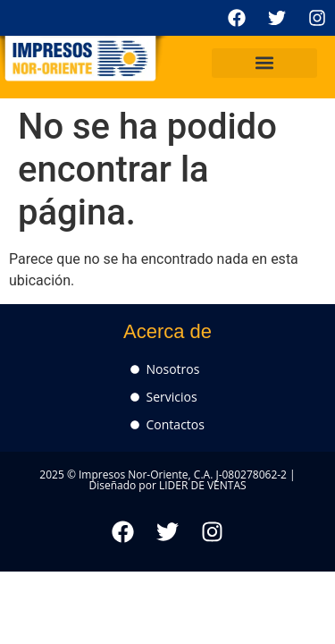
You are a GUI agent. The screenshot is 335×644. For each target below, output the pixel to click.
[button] (264, 63)
